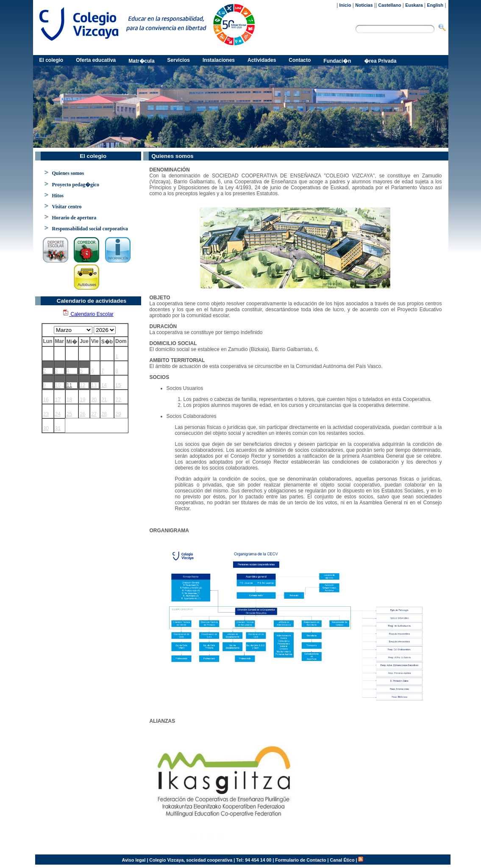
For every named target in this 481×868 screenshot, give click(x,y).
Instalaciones (219, 60)
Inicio (345, 5)
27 (94, 414)
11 (69, 385)
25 (69, 414)
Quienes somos (68, 173)
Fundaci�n (337, 61)
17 (58, 400)
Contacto (300, 60)
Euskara (414, 5)
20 (94, 400)
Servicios (179, 60)
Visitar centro (67, 207)
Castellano (390, 5)
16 (46, 400)
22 (118, 400)
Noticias (364, 5)
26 (82, 414)
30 (46, 428)
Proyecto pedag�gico (76, 185)
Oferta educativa (96, 60)
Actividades (262, 60)
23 (46, 414)
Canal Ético (342, 860)
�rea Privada (380, 61)
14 (104, 385)
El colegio (51, 60)
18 (69, 400)
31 (58, 428)
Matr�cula (141, 61)
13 (94, 385)
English (435, 5)
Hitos (58, 196)
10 (58, 385)
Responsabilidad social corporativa (90, 229)
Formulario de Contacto (300, 860)
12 (82, 385)
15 (118, 385)
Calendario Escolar (88, 314)
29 (118, 414)
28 (104, 414)
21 (104, 400)
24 (58, 414)
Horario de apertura (74, 218)
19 (82, 400)
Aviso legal (134, 860)
